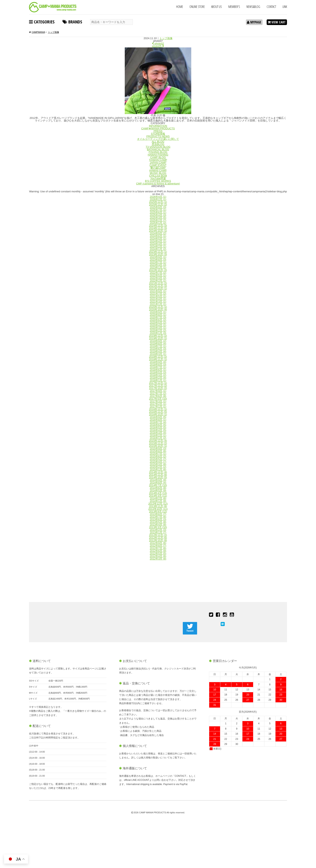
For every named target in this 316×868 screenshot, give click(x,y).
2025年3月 (158, 218)
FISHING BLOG (158, 152)
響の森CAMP (158, 168)
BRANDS (72, 22)
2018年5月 (158, 372)
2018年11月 (158, 359)
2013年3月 (158, 527)
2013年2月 (158, 530)
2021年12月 (158, 283)
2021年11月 (158, 286)
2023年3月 (158, 265)
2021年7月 (158, 294)
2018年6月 (158, 370)
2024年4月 (158, 241)
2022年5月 (158, 275)
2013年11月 (158, 506)
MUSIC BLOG (158, 173)
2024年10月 (158, 231)
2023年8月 (158, 260)
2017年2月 (158, 404)
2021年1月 (158, 304)
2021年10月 (158, 288)
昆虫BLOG (158, 144)
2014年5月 (158, 491)
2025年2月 (158, 220)
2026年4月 (158, 197)
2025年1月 (158, 223)
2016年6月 (158, 425)
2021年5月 (158, 296)
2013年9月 (158, 511)
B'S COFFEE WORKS (158, 181)
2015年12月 (158, 441)
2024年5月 (158, 239)
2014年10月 (158, 477)
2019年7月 (158, 346)
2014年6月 (158, 488)
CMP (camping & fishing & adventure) (158, 184)
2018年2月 (158, 378)
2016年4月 (158, 430)
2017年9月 (158, 391)
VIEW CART (277, 22)
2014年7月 (158, 485)
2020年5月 (158, 323)
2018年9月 (158, 362)
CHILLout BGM (158, 176)
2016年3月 (158, 433)
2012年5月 (158, 553)
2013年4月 (158, 525)
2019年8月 (158, 344)
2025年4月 (158, 215)
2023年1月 (158, 268)
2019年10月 (158, 338)
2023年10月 (158, 254)
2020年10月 (158, 309)
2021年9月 (158, 291)
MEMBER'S (234, 7)
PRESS (158, 131)
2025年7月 (158, 210)
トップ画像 (166, 38)
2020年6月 (158, 320)
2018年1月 (158, 380)
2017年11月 (158, 386)
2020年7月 (158, 317)
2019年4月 (158, 351)
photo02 (158, 43)
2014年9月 (158, 480)
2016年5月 (158, 428)
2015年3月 (158, 464)
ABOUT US (217, 7)
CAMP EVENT (158, 165)
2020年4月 (158, 325)
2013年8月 (158, 514)
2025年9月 (158, 207)
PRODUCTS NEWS (158, 136)
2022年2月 (158, 281)
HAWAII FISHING (158, 155)
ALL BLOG (158, 142)
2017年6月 (158, 396)
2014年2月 (158, 498)
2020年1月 (158, 333)
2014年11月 (158, 475)
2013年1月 (158, 532)
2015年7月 (158, 454)
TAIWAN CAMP (158, 160)
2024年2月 (158, 247)
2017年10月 (158, 388)
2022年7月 (158, 273)
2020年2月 (158, 330)
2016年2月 (158, 435)
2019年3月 (158, 354)
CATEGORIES (42, 22)
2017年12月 (158, 383)
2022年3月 (158, 278)
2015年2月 (158, 467)
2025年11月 (158, 205)
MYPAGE (254, 22)
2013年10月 (158, 509)
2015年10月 (158, 446)
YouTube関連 (158, 178)
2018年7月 (158, 367)
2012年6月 (158, 551)
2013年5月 (158, 522)
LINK (285, 7)
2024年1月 (158, 249)
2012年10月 (158, 540)
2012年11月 (158, 538)
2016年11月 (158, 412)
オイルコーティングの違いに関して (158, 139)
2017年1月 (158, 407)
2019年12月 (158, 336)
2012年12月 (158, 535)
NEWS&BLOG (253, 7)
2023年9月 (158, 257)
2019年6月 (158, 349)
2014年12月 (158, 472)
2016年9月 (158, 417)
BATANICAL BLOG (158, 149)
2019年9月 (158, 341)
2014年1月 (158, 501)
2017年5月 (158, 399)
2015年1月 (158, 470)
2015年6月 (158, 456)
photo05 (158, 46)
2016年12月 (158, 409)
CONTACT (271, 7)
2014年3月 (158, 496)
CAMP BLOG (158, 157)
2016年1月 (158, 438)
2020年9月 (158, 312)
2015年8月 (158, 451)
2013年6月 (158, 519)
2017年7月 (158, 393)
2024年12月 (158, 226)
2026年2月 (158, 199)
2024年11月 (158, 228)
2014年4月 (158, 493)
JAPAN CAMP (158, 163)
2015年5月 (158, 459)
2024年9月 (158, 233)
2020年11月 (158, 307)
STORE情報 (158, 134)
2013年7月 (158, 517)
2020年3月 (158, 328)
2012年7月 (158, 548)
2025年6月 (158, 212)
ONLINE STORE (197, 7)
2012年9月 (158, 543)
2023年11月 (158, 252)
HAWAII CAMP (158, 170)
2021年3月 (158, 302)
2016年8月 (158, 420)
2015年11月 (158, 443)
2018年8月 (158, 365)
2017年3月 (158, 401)
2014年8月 (158, 483)
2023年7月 (158, 262)
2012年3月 (158, 559)
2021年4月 (158, 299)
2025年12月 (158, 202)
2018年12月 (158, 357)
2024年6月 (158, 236)
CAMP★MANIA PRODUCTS (158, 128)
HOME (180, 7)
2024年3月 (158, 244)
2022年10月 (158, 270)
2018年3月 (158, 375)
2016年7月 (158, 422)
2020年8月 (158, 315)
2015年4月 (158, 462)
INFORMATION (158, 126)
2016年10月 (158, 414)
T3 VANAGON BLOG (158, 147)
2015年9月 (158, 449)
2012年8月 (158, 546)
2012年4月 (158, 556)
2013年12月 (158, 504)
